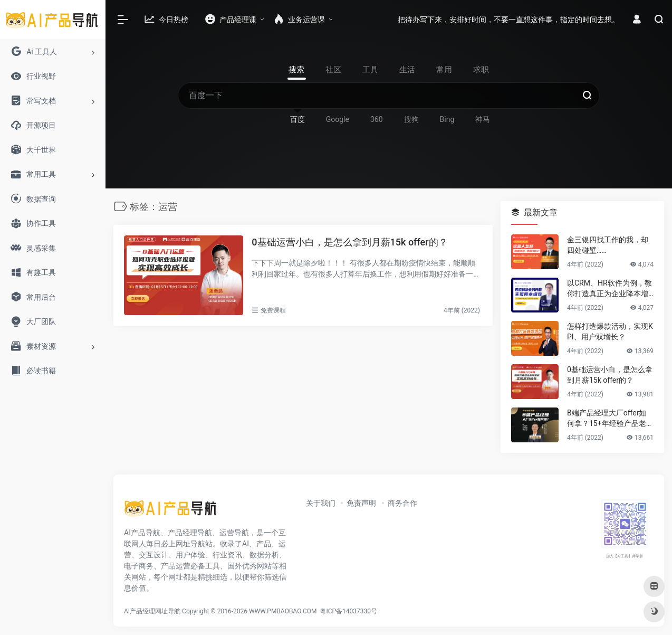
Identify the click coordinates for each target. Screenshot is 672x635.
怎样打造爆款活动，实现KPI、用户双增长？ (610, 331)
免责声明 (361, 503)
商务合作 (402, 503)
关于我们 (321, 503)
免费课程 (273, 310)
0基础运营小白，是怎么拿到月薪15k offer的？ (349, 242)
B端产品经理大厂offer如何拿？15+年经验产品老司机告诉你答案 (610, 419)
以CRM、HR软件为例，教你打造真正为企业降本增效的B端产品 (609, 289)
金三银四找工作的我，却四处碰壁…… (608, 245)
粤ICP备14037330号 (348, 611)
